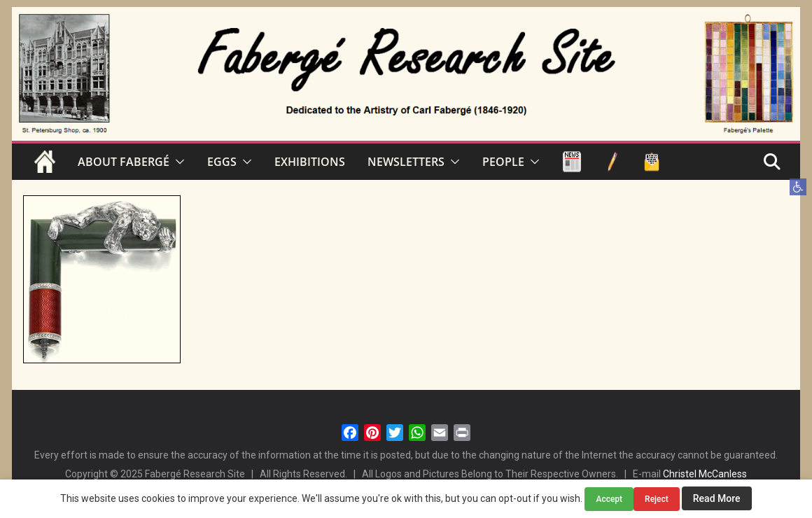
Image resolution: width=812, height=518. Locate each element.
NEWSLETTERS (406, 162)
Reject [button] (657, 499)
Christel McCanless (705, 474)
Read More (717, 498)
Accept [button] (609, 499)
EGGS (222, 162)
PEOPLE (503, 162)
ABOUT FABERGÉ (124, 162)
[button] (798, 187)
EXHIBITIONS (310, 162)
